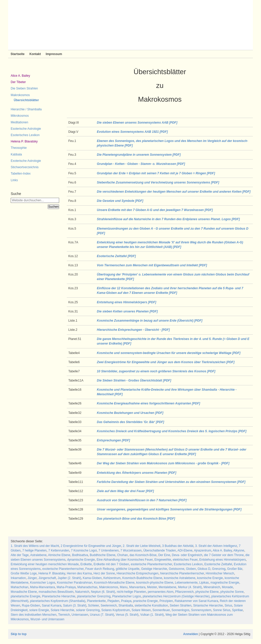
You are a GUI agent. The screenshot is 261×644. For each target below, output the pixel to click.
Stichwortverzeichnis (25, 167)
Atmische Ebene (59, 555)
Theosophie (19, 148)
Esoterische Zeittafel (218, 564)
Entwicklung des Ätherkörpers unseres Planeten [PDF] (136, 473)
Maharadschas (88, 587)
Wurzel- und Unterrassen (47, 619)
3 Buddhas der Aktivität (178, 546)
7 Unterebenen (108, 550)
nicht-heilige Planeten (131, 592)
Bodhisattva (80, 555)
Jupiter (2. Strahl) (69, 578)
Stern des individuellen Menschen (34, 615)
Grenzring (219, 569)
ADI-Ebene (185, 550)
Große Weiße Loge (24, 573)
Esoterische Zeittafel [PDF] (116, 256)
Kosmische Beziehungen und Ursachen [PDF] (130, 413)
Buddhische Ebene (103, 555)
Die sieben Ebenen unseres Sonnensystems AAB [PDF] (137, 123)
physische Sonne (232, 592)
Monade (227, 587)
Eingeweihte (163, 560)
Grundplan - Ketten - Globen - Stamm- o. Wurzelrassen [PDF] (141, 164)
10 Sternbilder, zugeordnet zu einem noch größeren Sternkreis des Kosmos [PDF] (156, 371)
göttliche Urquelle (128, 569)
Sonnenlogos (180, 610)
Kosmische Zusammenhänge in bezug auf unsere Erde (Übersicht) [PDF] (150, 321)
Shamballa (126, 606)
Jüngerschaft (47, 578)
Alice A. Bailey (20, 76)
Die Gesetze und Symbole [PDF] (120, 201)
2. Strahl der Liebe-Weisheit (142, 546)
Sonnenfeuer (161, 610)
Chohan (122, 555)
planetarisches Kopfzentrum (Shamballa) (58, 601)
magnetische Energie (225, 583)
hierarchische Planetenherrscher (182, 573)
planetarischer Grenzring (94, 596)
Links (14, 180)
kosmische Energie (210, 578)
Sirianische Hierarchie (208, 606)
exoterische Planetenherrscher (63, 569)
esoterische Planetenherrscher (151, 564)
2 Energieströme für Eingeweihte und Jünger (91, 546)
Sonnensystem (201, 610)
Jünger (32, 578)
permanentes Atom (161, 592)
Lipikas (204, 583)
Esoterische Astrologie (26, 129)
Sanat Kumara (52, 606)
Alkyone (239, 550)
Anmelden (191, 634)
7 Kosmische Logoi (84, 550)
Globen (191, 569)
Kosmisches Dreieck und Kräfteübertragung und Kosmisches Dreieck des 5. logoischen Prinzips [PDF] (172, 431)
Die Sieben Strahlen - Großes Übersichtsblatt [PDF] (134, 380)
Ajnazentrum (203, 550)
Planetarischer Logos (127, 596)
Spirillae (237, 610)
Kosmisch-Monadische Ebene (114, 583)
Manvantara (137, 587)
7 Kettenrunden (59, 550)
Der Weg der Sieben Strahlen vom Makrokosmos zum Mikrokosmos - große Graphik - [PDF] (163, 463)
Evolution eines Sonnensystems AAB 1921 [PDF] (132, 132)
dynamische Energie (81, 560)
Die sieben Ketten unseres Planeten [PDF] (127, 311)
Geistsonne (177, 569)
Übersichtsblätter (26, 100)
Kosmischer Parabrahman (75, 583)
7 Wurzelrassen (131, 550)
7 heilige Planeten (34, 550)
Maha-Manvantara (42, 587)
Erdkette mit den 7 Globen (111, 564)
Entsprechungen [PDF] (113, 440)
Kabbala (16, 154)
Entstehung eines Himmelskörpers (223, 560)
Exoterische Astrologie (26, 161)
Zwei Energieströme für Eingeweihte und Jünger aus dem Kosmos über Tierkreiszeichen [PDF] (166, 362)
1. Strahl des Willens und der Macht (35, 546)
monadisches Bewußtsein (56, 592)
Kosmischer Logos (43, 583)
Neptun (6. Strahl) (103, 592)
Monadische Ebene (24, 592)
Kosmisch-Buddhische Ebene (142, 578)
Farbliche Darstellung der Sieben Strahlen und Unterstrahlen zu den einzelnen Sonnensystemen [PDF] (171, 482)
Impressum (54, 54)
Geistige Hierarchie (154, 569)
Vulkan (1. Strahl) (152, 615)
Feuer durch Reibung (100, 569)
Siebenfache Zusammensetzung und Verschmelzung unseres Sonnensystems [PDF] (158, 182)
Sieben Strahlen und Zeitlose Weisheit (130, 25)
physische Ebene (207, 592)
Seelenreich (109, 606)
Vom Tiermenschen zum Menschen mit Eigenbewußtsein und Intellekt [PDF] (152, 265)
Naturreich (82, 592)
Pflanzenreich (184, 592)
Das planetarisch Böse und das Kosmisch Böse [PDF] (136, 519)
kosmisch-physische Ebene (155, 583)
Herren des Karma (79, 573)
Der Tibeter (18, 82)
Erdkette (86, 564)
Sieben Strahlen (181, 606)
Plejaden (114, 601)
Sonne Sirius (222, 610)
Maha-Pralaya (66, 587)
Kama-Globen (92, 578)
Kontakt (35, 54)
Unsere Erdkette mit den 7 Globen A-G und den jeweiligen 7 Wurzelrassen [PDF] (155, 210)
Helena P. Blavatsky (24, 141)
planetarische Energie (25, 596)
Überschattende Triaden (160, 550)
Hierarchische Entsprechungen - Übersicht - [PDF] (133, 330)
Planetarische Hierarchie (59, 596)
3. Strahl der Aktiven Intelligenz (216, 546)
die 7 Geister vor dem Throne (224, 555)
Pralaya (126, 601)
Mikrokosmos (20, 116)
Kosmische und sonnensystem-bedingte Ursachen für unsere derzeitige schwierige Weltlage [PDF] (169, 353)
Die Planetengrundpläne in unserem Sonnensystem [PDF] (139, 155)
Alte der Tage (20, 555)
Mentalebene (167, 587)
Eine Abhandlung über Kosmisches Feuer (125, 560)
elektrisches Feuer (185, 560)
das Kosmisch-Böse (143, 555)
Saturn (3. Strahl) (75, 606)
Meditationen (19, 122)
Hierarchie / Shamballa (26, 109)
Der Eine (164, 555)
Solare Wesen (141, 610)
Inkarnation (18, 578)
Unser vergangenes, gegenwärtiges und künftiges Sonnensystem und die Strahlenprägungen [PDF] (169, 509)
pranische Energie (145, 601)
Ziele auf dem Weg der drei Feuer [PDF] (125, 491)
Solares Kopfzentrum (116, 610)
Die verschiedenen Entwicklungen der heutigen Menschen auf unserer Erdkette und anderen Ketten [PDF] (174, 192)
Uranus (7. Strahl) (102, 615)
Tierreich (64, 615)
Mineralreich (212, 587)
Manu (124, 587)
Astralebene (38, 555)
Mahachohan (19, 587)
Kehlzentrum (112, 578)
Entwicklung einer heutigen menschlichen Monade (45, 564)
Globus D (204, 569)
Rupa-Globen (31, 606)
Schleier (93, 606)
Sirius (228, 606)
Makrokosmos (20, 95)
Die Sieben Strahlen (24, 88)
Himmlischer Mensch (220, 573)
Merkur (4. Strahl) (190, 587)
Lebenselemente (186, 583)
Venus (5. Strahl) (127, 615)
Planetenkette (96, 601)
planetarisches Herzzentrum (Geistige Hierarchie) (176, 596)
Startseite (18, 54)
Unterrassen (80, 615)
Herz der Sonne (104, 573)
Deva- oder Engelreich (187, 555)
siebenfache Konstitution (151, 606)
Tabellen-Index (21, 174)
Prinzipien (166, 601)
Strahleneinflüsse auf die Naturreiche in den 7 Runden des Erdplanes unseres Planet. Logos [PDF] (168, 219)
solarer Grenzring (88, 610)
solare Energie (39, 610)
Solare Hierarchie (63, 610)
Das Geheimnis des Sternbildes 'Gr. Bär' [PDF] (130, 422)
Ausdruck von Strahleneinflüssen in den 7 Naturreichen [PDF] (142, 500)
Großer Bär (235, 569)
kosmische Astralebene (180, 578)
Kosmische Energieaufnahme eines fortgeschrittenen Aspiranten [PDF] (148, 403)
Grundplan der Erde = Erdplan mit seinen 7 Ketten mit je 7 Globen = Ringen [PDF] (156, 173)
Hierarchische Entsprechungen (138, 573)
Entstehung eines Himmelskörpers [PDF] (127, 302)
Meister (152, 587)
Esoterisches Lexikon (25, 135)
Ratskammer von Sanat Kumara (196, 601)
